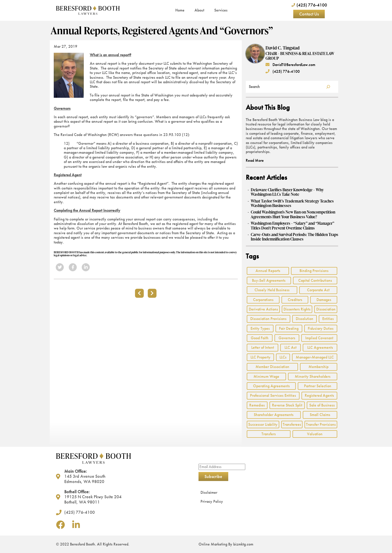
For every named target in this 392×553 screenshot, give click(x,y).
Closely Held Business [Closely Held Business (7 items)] (272, 290)
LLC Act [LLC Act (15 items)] (290, 347)
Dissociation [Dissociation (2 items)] (326, 309)
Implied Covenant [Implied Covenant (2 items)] (319, 338)
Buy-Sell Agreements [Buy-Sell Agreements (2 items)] (269, 280)
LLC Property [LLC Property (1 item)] (260, 357)
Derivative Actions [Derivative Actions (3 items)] (263, 309)
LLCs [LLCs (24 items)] (283, 357)
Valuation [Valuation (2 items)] (315, 434)
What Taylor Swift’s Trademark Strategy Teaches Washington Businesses (292, 203)
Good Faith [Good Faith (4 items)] (260, 338)
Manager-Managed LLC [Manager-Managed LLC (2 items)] (315, 357)
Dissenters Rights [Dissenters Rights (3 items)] (297, 309)
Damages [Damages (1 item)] (324, 300)
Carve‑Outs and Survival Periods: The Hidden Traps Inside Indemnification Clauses (294, 237)
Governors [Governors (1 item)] (287, 338)
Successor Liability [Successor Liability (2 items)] (263, 424)
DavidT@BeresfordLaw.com (290, 65)
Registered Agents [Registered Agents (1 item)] (319, 395)
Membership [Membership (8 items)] (318, 367)
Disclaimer (209, 492)
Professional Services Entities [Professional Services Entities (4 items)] (273, 395)
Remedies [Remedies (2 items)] (257, 405)
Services (221, 10)
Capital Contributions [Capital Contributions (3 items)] (315, 280)
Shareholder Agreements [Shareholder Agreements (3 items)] (274, 415)
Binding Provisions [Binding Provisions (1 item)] (314, 271)
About (199, 10)
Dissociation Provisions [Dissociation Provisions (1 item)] (268, 319)
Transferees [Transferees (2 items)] (292, 424)
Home (180, 10)
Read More (255, 160)
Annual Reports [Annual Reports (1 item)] (268, 271)
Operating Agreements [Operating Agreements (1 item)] (271, 386)
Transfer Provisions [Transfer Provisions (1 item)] (321, 424)
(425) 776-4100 (283, 71)
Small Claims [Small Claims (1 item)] (320, 415)
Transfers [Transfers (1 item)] (269, 434)
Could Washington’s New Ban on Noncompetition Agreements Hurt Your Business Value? (293, 214)
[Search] (328, 87)
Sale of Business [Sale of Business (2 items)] (322, 405)
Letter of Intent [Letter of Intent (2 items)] (263, 347)
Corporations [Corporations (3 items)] (263, 300)
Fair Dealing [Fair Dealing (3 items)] (289, 328)
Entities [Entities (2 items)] (328, 319)
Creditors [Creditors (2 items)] (295, 300)
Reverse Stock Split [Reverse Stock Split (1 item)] (287, 405)
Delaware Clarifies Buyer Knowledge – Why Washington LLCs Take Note (287, 192)
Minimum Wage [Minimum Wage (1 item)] (266, 376)
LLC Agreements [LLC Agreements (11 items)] (320, 347)
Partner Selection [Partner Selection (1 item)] (318, 386)
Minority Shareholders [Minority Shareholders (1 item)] (313, 376)
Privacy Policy (212, 501)
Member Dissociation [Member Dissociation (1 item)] (272, 367)
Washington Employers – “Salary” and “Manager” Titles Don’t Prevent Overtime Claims (292, 226)
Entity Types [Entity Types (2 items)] (260, 328)
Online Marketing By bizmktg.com (226, 544)
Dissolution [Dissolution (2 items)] (304, 319)
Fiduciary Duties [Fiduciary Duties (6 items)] (321, 328)
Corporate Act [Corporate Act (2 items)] (318, 290)
